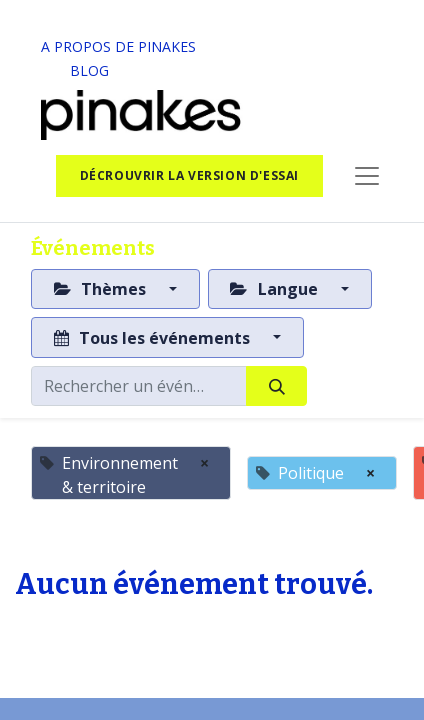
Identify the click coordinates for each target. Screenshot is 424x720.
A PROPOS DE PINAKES (118, 46)
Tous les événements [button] (154, 338)
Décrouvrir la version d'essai (189, 175)
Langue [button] (275, 289)
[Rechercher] (276, 386)
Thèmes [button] (102, 289)
